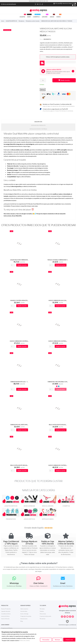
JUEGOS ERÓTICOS (29, 519)
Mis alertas (43, 619)
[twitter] (35, 4)
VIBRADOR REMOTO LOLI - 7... (19, 382)
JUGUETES (23, 16)
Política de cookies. (25, 640)
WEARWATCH (47, 39)
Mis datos (42, 609)
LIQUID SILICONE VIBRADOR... (19, 260)
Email (63, 583)
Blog (22, 621)
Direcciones (43, 614)
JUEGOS (52, 16)
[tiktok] (42, 4)
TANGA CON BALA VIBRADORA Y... (58, 260)
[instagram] (40, 4)
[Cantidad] (43, 80)
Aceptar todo (69, 640)
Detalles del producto (38, 125)
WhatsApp (14, 583)
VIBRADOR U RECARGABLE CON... (58, 382)
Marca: (42, 39)
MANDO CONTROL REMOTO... (19, 300)
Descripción (38, 122)
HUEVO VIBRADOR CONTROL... (19, 341)
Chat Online (38, 583)
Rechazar (57, 640)
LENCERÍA (45, 16)
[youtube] (38, 4)
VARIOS (59, 16)
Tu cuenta (43, 605)
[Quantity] (13, 265)
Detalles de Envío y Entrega (38, 129)
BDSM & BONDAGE (29, 506)
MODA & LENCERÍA (48, 506)
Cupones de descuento (45, 616)
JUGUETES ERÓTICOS (11, 506)
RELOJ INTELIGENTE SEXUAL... (58, 425)
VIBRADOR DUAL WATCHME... (19, 425)
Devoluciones (24, 619)
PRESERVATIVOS (11, 519)
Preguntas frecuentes (26, 616)
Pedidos (42, 611)
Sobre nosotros (24, 609)
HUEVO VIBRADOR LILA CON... (58, 300)
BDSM (29, 16)
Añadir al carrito (64, 80)
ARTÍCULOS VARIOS (48, 519)
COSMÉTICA (37, 16)
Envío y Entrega (24, 614)
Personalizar (46, 640)
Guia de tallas (24, 611)
